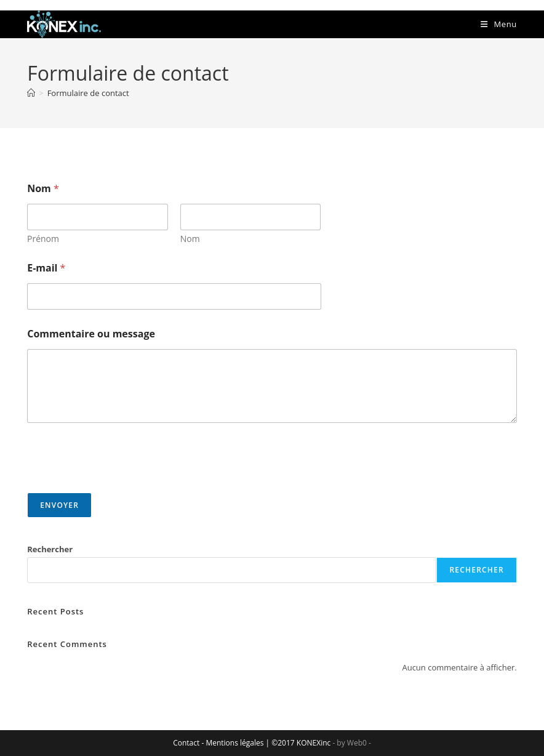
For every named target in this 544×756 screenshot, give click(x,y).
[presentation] (121, 485)
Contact (186, 743)
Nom (190, 239)
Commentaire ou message (91, 334)
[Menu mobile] (499, 24)
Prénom (43, 239)
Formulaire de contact (88, 93)
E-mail (46, 268)
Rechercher (50, 549)
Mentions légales (234, 743)
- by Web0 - (351, 743)
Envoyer (59, 505)
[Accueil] (31, 93)
